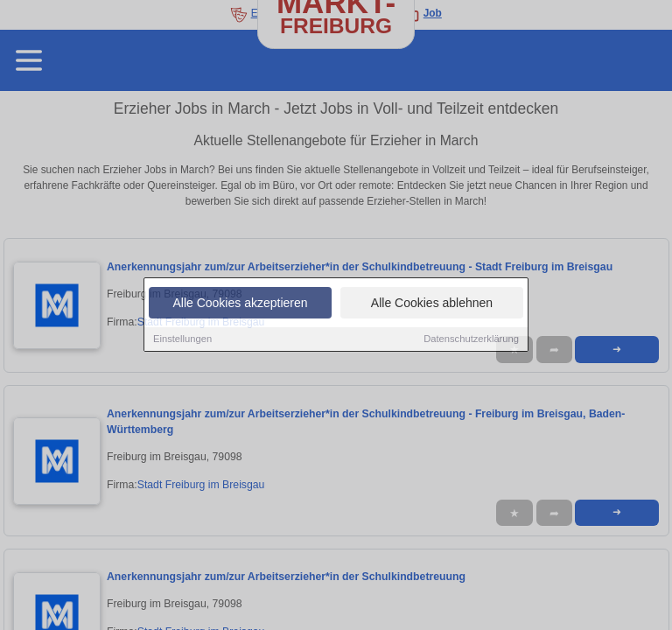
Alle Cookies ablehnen (432, 304)
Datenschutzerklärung (471, 339)
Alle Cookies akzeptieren (240, 304)
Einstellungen (182, 339)
